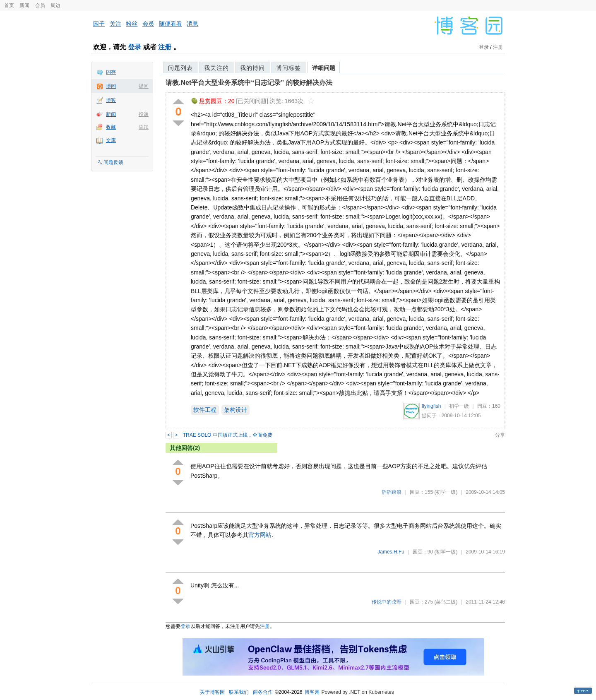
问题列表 (180, 68)
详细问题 (324, 68)
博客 (111, 100)
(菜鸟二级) (446, 602)
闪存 (111, 72)
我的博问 (252, 68)
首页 (9, 5)
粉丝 (132, 24)
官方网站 (260, 535)
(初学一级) (446, 492)
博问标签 (288, 68)
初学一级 (459, 406)
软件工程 (205, 410)
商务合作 (263, 692)
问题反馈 (113, 162)
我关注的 (216, 68)
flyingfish (431, 406)
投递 (144, 114)
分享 (500, 435)
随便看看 (171, 24)
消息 (192, 24)
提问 (144, 86)
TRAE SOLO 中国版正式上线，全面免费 (228, 435)
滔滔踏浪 (392, 492)
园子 (99, 24)
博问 (111, 86)
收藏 (111, 127)
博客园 (312, 692)
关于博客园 (212, 692)
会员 (40, 5)
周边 (55, 5)
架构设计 (236, 410)
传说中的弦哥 (387, 602)
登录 (135, 47)
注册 (165, 47)
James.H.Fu (391, 552)
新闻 (24, 5)
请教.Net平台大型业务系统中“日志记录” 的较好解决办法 (249, 83)
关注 (115, 24)
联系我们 (239, 692)
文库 (111, 140)
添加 (144, 127)
